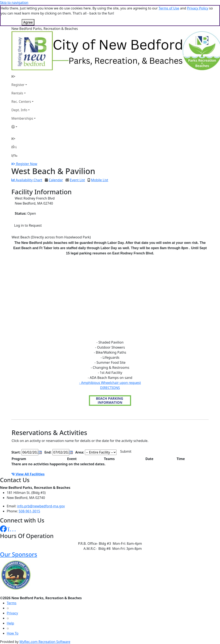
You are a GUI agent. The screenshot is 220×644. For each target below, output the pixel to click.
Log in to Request (28, 225)
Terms (12, 603)
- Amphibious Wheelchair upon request (110, 383)
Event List (77, 180)
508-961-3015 (30, 511)
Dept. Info (19, 110)
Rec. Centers (21, 102)
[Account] (23, 127)
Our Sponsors (19, 554)
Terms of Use (169, 8)
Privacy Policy (198, 8)
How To (13, 633)
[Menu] (14, 155)
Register (18, 85)
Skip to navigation (14, 3)
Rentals (17, 93)
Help (10, 623)
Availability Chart (27, 180)
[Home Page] (23, 76)
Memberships (22, 118)
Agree (28, 22)
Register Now (27, 164)
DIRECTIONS (110, 388)
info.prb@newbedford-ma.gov (41, 506)
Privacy (12, 613)
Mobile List (100, 180)
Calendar (56, 180)
